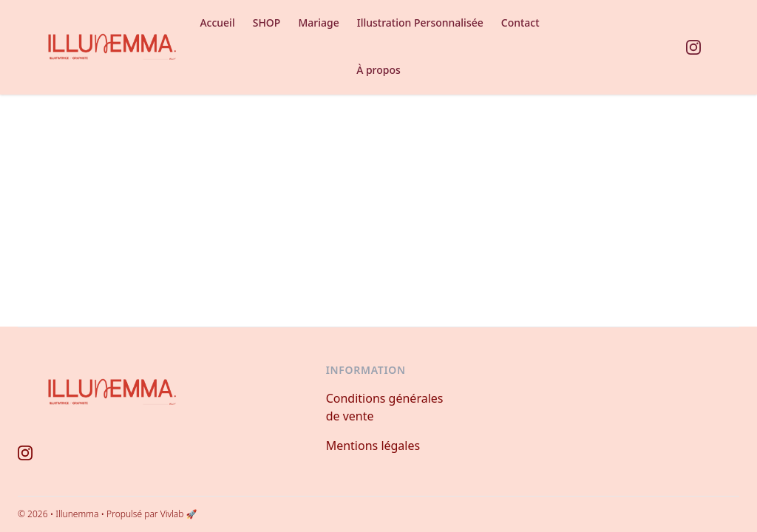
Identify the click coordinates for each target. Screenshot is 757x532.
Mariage (318, 23)
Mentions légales (373, 446)
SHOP (267, 23)
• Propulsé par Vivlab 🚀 (149, 514)
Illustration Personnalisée (420, 23)
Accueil (217, 23)
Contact (520, 23)
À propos (378, 70)
